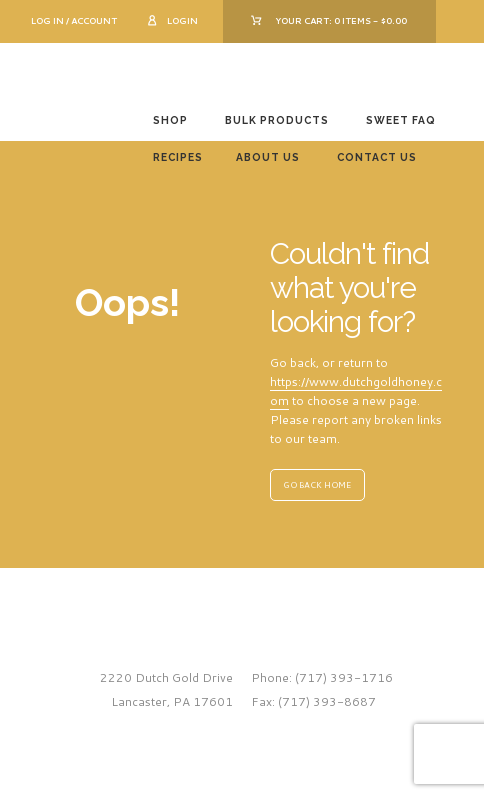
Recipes (178, 157)
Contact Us (377, 157)
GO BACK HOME (317, 485)
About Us (268, 157)
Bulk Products (277, 120)
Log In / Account (74, 21)
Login (182, 21)
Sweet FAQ (401, 120)
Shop (170, 120)
